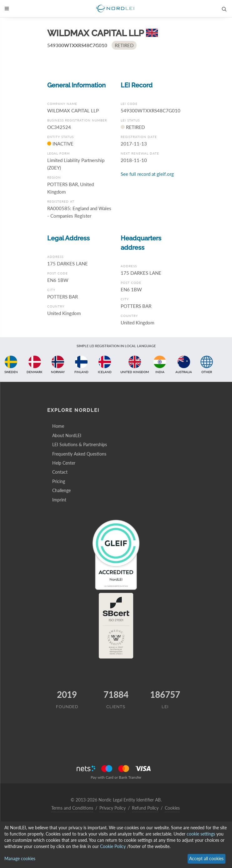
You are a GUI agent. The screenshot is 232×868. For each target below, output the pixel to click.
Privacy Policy (113, 808)
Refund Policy (145, 808)
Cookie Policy (113, 846)
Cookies (172, 808)
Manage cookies (20, 858)
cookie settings (201, 834)
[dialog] (116, 845)
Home (58, 426)
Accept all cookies (206, 858)
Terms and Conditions (72, 808)
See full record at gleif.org (147, 174)
